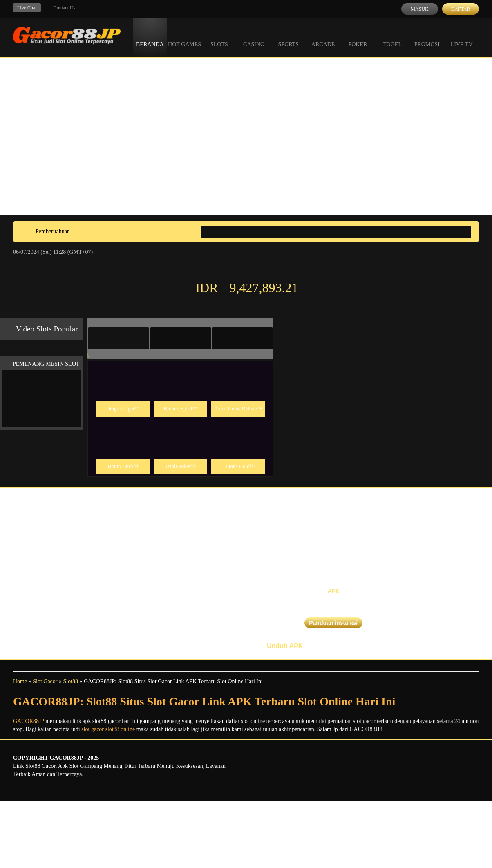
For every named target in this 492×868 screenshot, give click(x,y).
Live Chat (27, 8)
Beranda (150, 37)
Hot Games (184, 37)
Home (20, 681)
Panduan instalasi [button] (333, 623)
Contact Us (65, 8)
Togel (392, 37)
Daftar (460, 9)
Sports (289, 37)
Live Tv (462, 37)
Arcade (323, 37)
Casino (254, 37)
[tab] (119, 338)
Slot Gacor (45, 681)
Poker (358, 37)
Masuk (419, 9)
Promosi (427, 37)
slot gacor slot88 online (108, 729)
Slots (219, 37)
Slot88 (70, 681)
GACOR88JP (29, 721)
